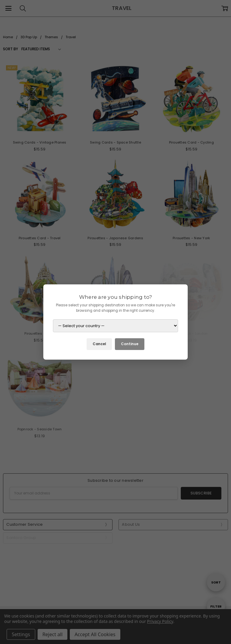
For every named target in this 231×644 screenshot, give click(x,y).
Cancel (99, 344)
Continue (130, 344)
